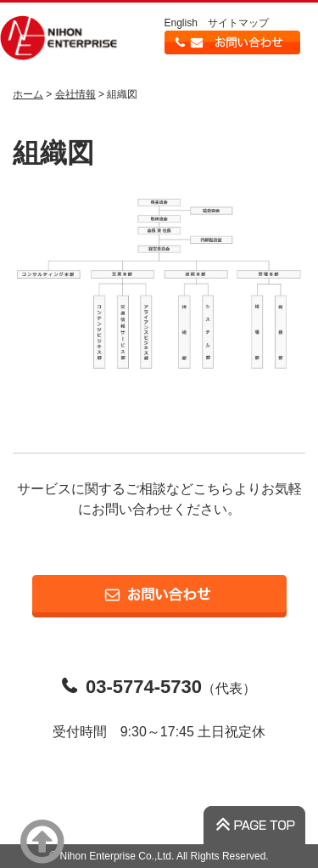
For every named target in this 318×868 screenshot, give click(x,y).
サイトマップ (238, 23)
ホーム (28, 94)
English (181, 23)
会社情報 (75, 94)
